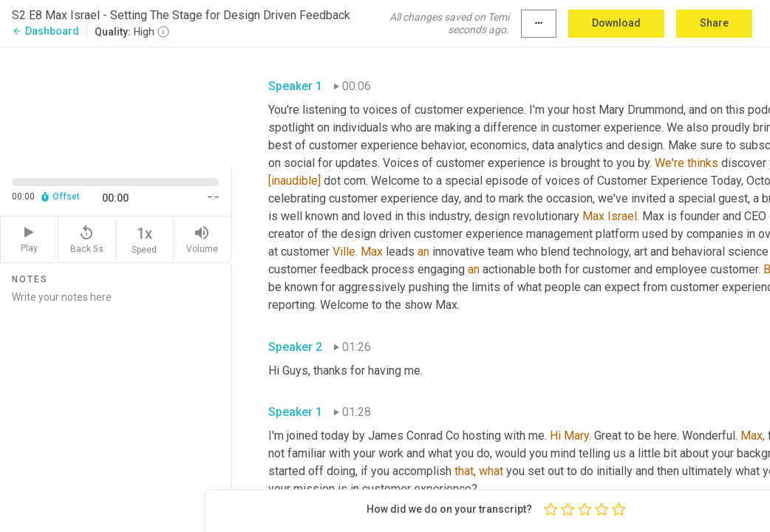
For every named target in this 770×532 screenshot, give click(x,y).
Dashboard (45, 31)
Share (714, 23)
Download (616, 23)
